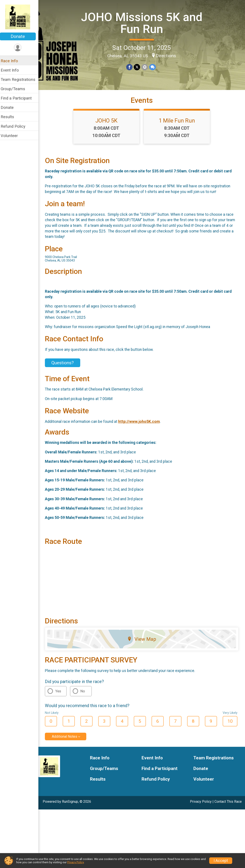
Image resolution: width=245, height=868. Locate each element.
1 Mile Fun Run (178, 124)
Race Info (12, 61)
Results (10, 117)
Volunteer (12, 136)
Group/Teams (16, 89)
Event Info (13, 70)
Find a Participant (19, 98)
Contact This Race (228, 805)
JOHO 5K (108, 124)
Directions (167, 56)
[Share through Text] (154, 67)
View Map (143, 642)
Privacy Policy (201, 805)
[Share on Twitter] (138, 67)
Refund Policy (16, 126)
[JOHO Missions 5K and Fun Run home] (21, 17)
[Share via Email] (146, 67)
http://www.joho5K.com (142, 425)
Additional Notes (67, 740)
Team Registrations (21, 79)
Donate (21, 36)
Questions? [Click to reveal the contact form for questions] (65, 366)
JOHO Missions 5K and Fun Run (143, 23)
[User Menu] (21, 48)
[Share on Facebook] (131, 67)
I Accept (221, 861)
